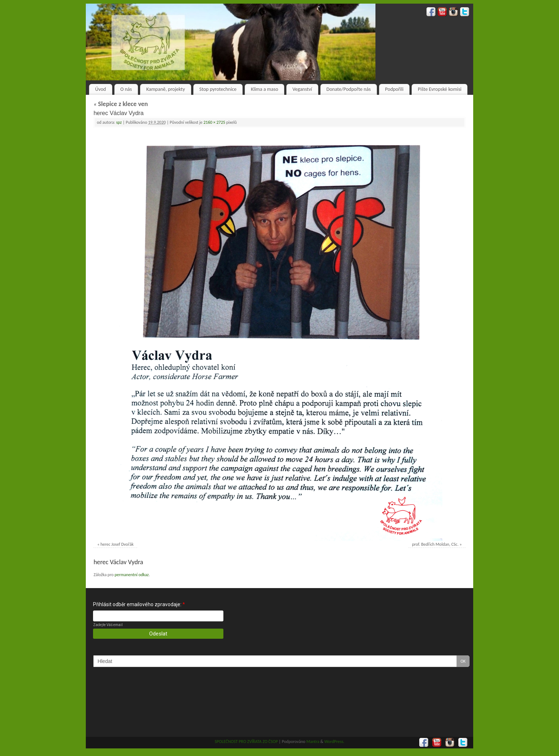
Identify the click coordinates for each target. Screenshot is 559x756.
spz (119, 122)
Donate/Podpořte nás (349, 89)
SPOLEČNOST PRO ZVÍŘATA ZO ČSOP (246, 742)
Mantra (313, 742)
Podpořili (394, 89)
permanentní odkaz (131, 575)
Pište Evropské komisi (440, 89)
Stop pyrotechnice (218, 89)
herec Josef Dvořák (117, 544)
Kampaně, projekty (166, 89)
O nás (126, 89)
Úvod (101, 89)
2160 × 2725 (214, 122)
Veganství (302, 89)
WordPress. (334, 742)
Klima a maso (264, 89)
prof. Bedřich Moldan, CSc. (435, 544)
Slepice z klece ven (121, 104)
